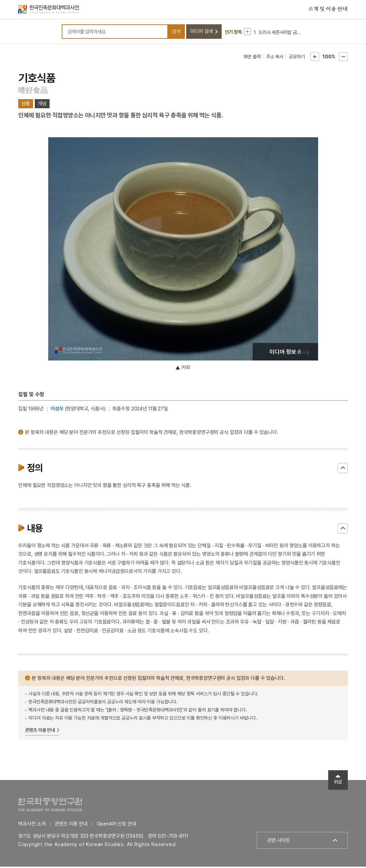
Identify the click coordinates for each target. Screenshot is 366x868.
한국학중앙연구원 (50, 806)
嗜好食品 (33, 91)
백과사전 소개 (32, 825)
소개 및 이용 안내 (328, 10)
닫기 (343, 469)
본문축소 (343, 58)
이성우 (57, 410)
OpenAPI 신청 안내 (117, 825)
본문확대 (315, 58)
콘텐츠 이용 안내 (40, 731)
